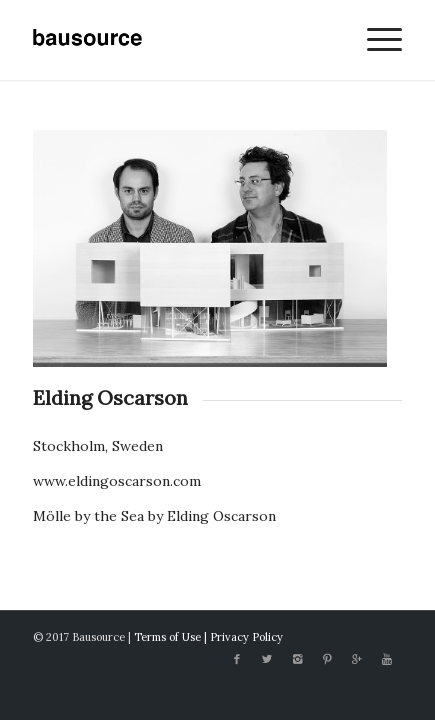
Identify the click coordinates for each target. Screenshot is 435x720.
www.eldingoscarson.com (117, 481)
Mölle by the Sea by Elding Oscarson (154, 516)
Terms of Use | (172, 637)
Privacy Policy (246, 637)
